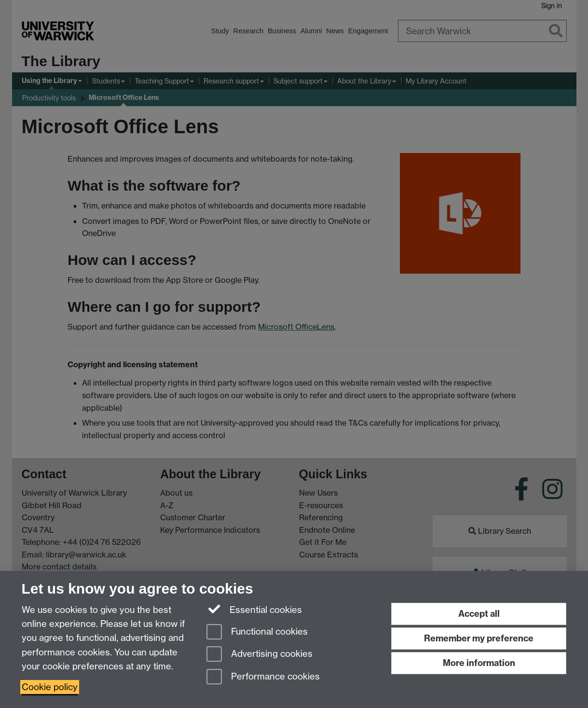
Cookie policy (50, 687)
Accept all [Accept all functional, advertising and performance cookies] (479, 614)
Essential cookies (254, 609)
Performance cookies (263, 677)
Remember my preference (479, 638)
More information (479, 663)
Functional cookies (257, 632)
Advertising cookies (260, 655)
